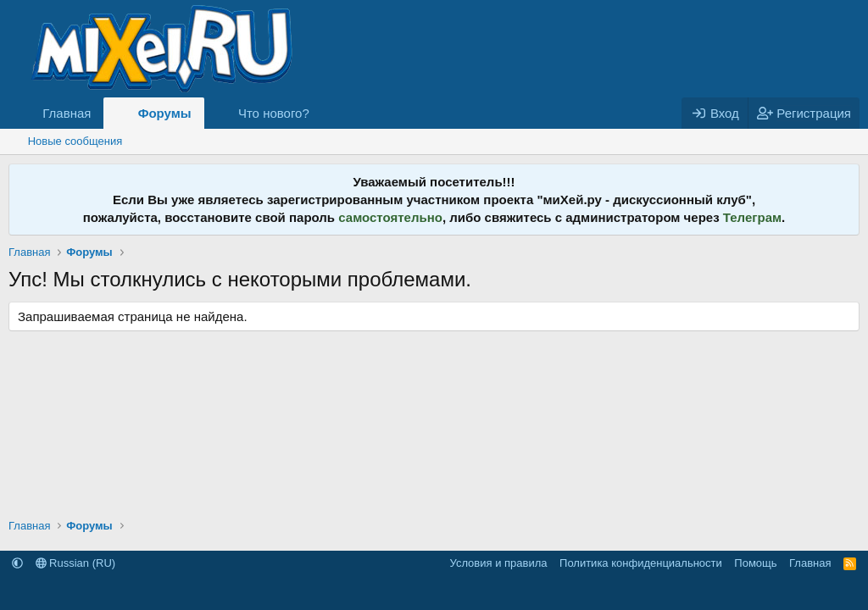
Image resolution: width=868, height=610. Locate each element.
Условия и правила (499, 563)
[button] (323, 113)
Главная (67, 113)
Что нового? (274, 113)
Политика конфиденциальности (641, 563)
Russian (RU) (76, 563)
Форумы (165, 113)
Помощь (755, 563)
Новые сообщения (75, 141)
